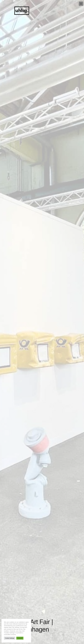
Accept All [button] (20, 638)
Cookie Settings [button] (10, 638)
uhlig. (22, 11)
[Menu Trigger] (81, 4)
